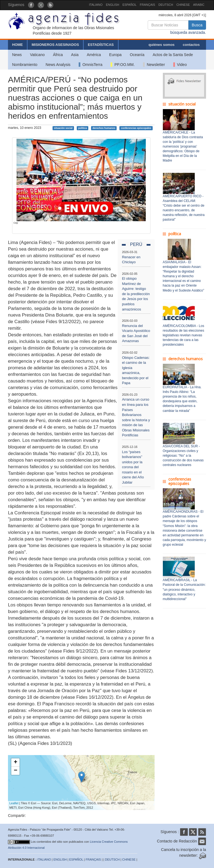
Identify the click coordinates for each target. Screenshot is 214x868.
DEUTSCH (166, 5)
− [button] (16, 771)
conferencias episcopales (136, 128)
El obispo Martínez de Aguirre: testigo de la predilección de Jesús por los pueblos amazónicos (136, 294)
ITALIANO (96, 5)
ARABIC (199, 5)
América (94, 55)
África (58, 55)
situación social (63, 128)
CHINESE (183, 5)
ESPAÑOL (129, 5)
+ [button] (16, 762)
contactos (191, 45)
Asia (75, 55)
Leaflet (14, 803)
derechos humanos (104, 128)
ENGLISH (113, 5)
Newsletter (154, 65)
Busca (197, 25)
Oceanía (137, 55)
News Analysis (58, 65)
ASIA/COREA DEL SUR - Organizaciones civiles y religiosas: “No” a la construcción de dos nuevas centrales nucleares (183, 456)
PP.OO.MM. (123, 65)
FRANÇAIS (147, 5)
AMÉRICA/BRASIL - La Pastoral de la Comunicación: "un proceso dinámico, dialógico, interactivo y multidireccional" (184, 590)
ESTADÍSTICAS (101, 45)
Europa (115, 55)
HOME (17, 45)
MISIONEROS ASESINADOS (55, 45)
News (17, 55)
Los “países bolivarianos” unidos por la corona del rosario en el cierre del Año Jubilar (133, 467)
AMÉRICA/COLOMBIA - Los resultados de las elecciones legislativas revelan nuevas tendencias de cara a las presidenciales (184, 335)
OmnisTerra (90, 65)
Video (180, 65)
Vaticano (37, 55)
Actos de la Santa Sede (173, 55)
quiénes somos (162, 45)
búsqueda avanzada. (188, 32)
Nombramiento (25, 65)
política (83, 128)
